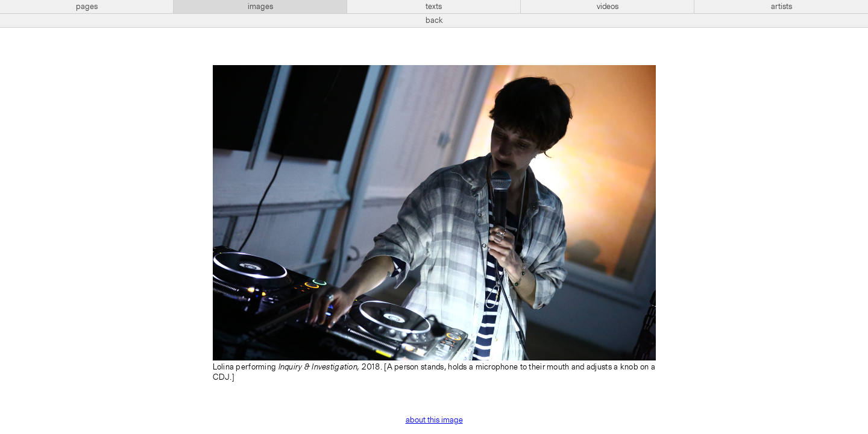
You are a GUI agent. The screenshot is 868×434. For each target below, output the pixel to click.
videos (608, 7)
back (434, 20)
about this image (434, 420)
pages (87, 7)
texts (434, 7)
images (260, 7)
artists (782, 7)
